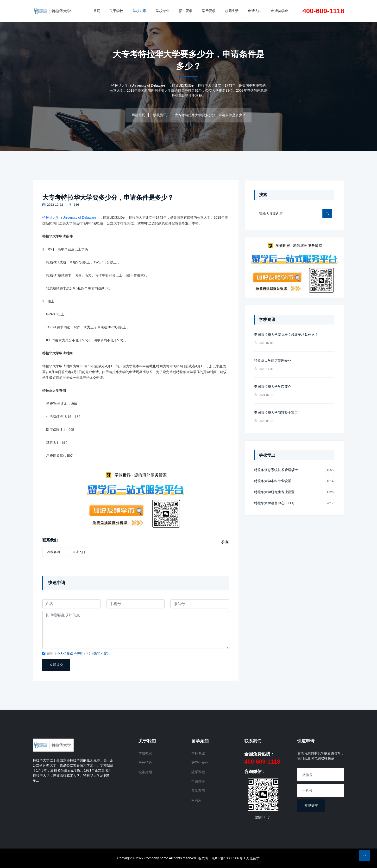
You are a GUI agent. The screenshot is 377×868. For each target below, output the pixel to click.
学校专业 (163, 11)
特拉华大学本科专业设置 (294, 481)
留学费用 (198, 791)
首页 (97, 11)
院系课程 (198, 772)
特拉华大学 (51, 218)
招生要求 (186, 11)
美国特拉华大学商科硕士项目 (276, 413)
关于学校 (116, 11)
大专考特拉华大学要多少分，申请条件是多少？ (110, 198)
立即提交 (56, 665)
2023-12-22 (53, 205)
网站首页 (138, 115)
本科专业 (198, 753)
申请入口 (255, 11)
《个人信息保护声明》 (70, 654)
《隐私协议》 (100, 654)
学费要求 (209, 11)
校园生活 (232, 11)
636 (74, 205)
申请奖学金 (280, 11)
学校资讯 (139, 11)
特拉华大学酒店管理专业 (273, 361)
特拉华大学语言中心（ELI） (294, 503)
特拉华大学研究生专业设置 (294, 492)
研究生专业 (200, 763)
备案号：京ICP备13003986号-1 (222, 858)
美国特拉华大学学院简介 (273, 387)
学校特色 (145, 763)
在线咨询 (54, 552)
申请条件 (198, 782)
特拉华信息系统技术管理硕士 (294, 470)
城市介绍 (145, 772)
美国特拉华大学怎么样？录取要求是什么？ (286, 335)
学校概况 (145, 753)
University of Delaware (79, 218)
